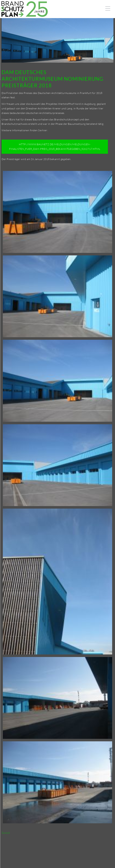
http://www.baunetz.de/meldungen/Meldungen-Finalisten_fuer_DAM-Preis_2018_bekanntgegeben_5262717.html (55, 147)
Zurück (6, 833)
